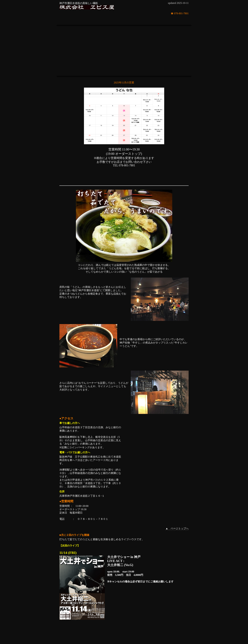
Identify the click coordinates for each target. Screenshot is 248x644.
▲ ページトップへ (177, 528)
